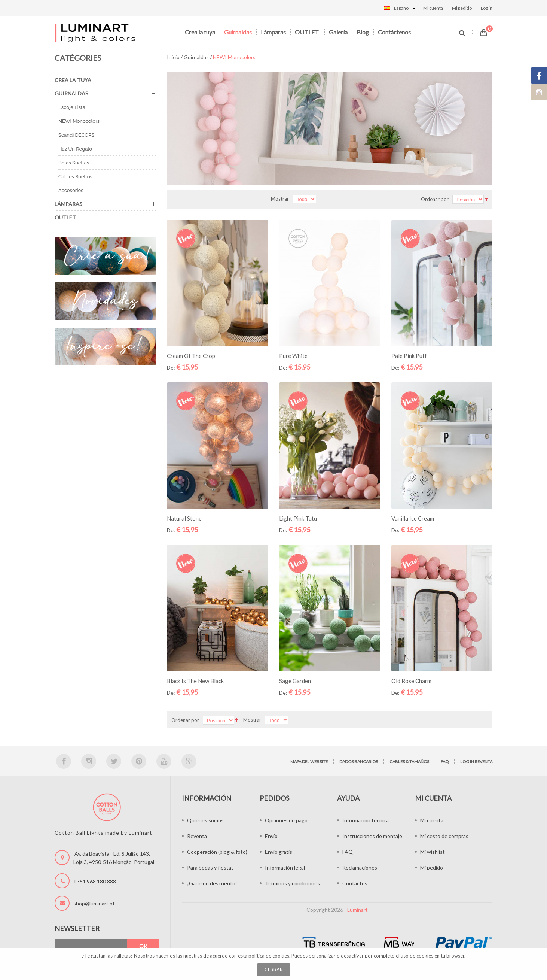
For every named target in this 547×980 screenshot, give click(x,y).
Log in (487, 8)
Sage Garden (295, 681)
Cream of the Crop (191, 356)
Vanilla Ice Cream (413, 518)
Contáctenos (394, 32)
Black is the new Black (195, 681)
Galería (338, 32)
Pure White (293, 356)
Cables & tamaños (409, 761)
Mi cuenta (433, 8)
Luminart (357, 910)
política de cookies (269, 956)
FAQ (445, 761)
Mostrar (280, 199)
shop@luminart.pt (94, 903)
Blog (363, 32)
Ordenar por (435, 199)
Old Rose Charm (411, 681)
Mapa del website (309, 761)
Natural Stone (184, 518)
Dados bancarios (359, 761)
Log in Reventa (476, 761)
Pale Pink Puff (409, 356)
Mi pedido (462, 8)
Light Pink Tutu (298, 518)
